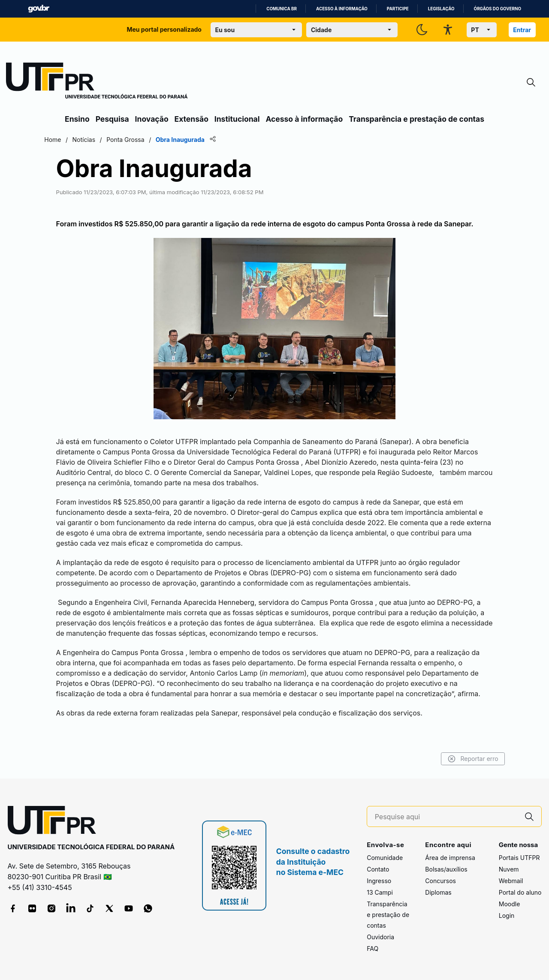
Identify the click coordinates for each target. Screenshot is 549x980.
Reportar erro (451, 759)
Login (507, 915)
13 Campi (380, 892)
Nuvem (509, 869)
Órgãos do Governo (498, 9)
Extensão (192, 119)
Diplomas (438, 892)
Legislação (441, 9)
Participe (398, 9)
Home (74, 140)
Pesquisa (112, 119)
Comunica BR (282, 9)
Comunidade (385, 858)
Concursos (440, 881)
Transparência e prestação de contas (416, 119)
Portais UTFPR (519, 858)
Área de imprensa (450, 858)
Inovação (152, 119)
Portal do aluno (520, 892)
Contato (378, 869)
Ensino (77, 119)
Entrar (522, 30)
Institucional (237, 119)
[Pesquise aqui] (446, 817)
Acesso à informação (342, 9)
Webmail (511, 881)
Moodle (510, 904)
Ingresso (379, 881)
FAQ (373, 948)
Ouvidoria (380, 937)
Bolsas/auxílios (446, 869)
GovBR (39, 9)
